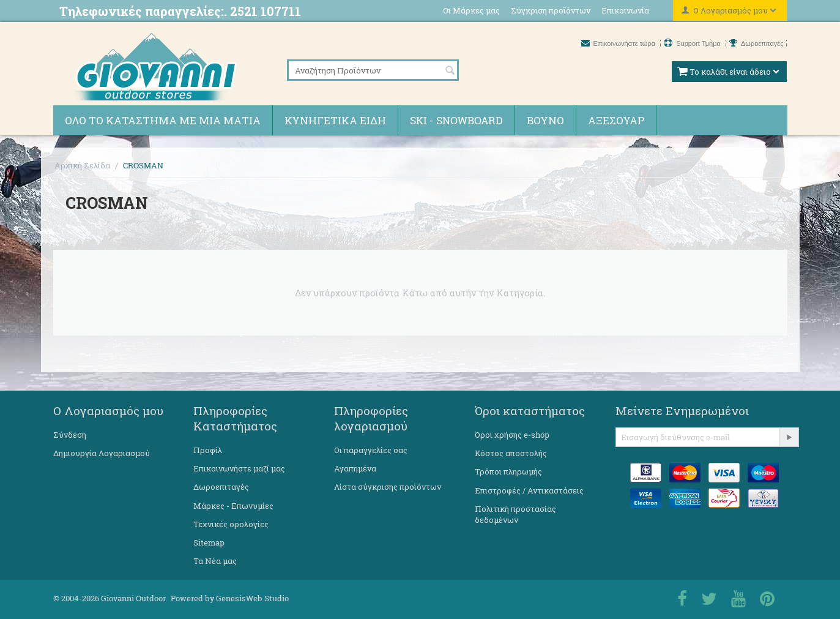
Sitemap (209, 542)
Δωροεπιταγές (756, 43)
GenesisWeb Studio (252, 598)
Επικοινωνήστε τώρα (619, 43)
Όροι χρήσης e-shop (512, 435)
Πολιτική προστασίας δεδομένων (515, 514)
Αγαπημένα (355, 468)
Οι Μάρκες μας (471, 10)
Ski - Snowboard (456, 120)
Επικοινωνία (625, 10)
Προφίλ (208, 450)
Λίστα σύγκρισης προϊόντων (388, 487)
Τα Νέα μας (215, 561)
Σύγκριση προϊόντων (551, 10)
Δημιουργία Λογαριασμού (102, 453)
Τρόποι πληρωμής (508, 471)
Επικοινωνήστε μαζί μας (239, 468)
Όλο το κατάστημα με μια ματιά (163, 120)
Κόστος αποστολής (511, 453)
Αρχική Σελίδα (82, 165)
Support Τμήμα (693, 43)
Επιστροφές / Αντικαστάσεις (529, 490)
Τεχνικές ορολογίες (231, 524)
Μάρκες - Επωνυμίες (233, 506)
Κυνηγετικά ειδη (335, 120)
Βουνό (545, 120)
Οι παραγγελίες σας (371, 450)
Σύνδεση (70, 435)
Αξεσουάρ (616, 120)
